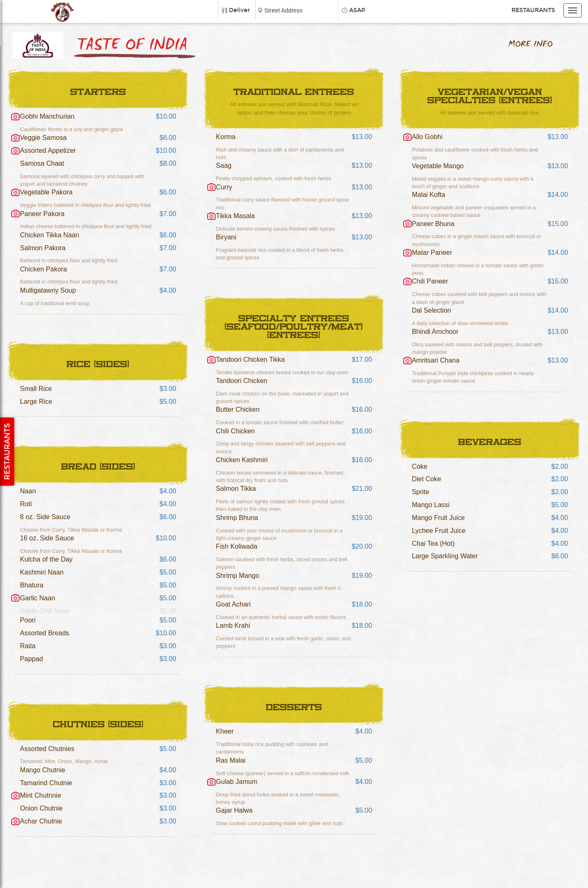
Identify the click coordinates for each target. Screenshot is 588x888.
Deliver (239, 10)
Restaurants (533, 10)
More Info (531, 44)
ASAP (357, 10)
